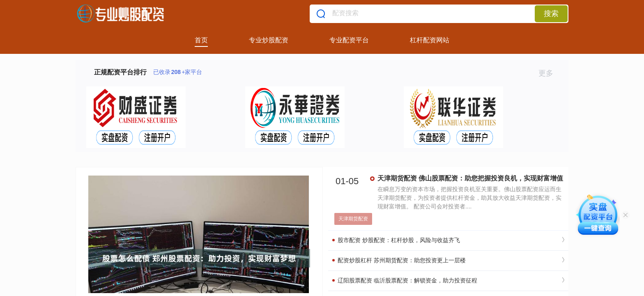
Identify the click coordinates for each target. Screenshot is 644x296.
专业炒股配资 (269, 40)
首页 (201, 40)
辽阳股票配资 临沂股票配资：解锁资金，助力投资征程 (405, 280)
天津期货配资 (353, 219)
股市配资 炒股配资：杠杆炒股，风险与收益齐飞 (396, 240)
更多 (549, 73)
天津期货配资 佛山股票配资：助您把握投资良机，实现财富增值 (470, 178)
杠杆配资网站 (430, 40)
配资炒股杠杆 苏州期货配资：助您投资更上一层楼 (399, 260)
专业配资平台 (349, 40)
